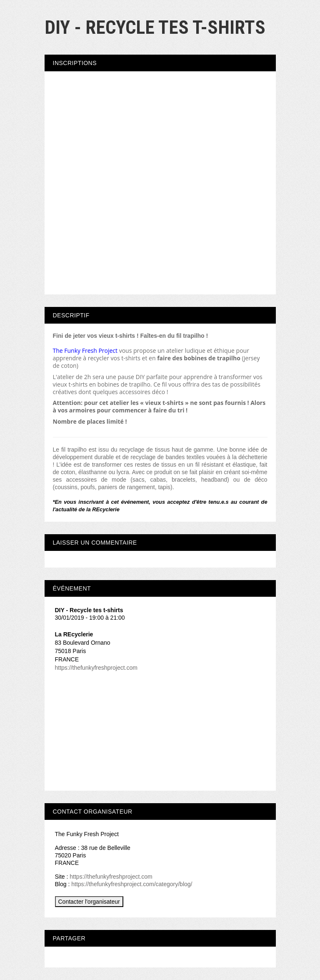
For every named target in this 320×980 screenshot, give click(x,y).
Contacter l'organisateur (89, 902)
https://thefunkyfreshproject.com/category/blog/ (132, 884)
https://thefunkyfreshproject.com (96, 668)
